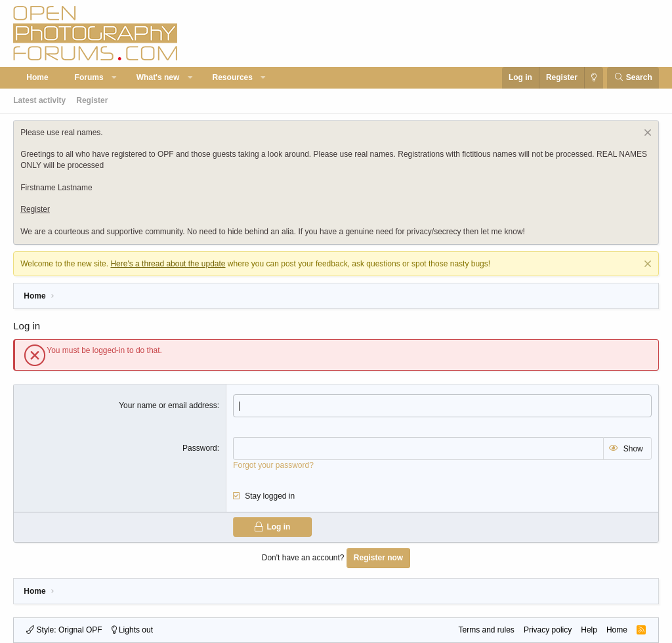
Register (92, 100)
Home (37, 77)
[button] (114, 78)
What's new (158, 77)
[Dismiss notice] (646, 134)
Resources (233, 77)
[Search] (633, 78)
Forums (89, 77)
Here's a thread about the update (168, 264)
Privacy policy (548, 630)
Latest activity (39, 100)
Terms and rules (487, 630)
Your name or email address (168, 405)
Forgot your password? (273, 465)
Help (589, 630)
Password (200, 448)
